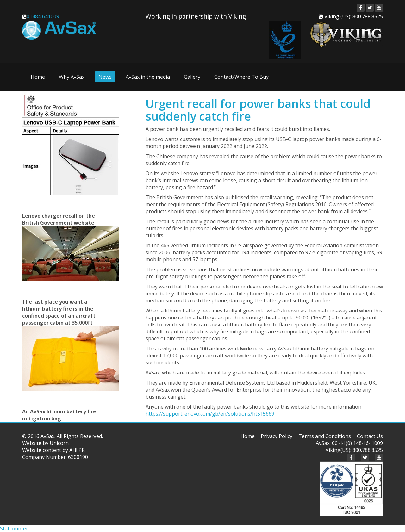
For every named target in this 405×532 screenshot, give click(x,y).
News (105, 77)
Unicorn (59, 443)
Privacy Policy (277, 436)
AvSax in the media (148, 77)
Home (38, 77)
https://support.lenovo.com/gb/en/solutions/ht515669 (210, 414)
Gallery (192, 77)
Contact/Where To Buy (241, 77)
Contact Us (370, 436)
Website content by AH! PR (53, 450)
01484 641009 (43, 16)
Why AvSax (72, 77)
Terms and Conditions (325, 436)
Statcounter (14, 529)
